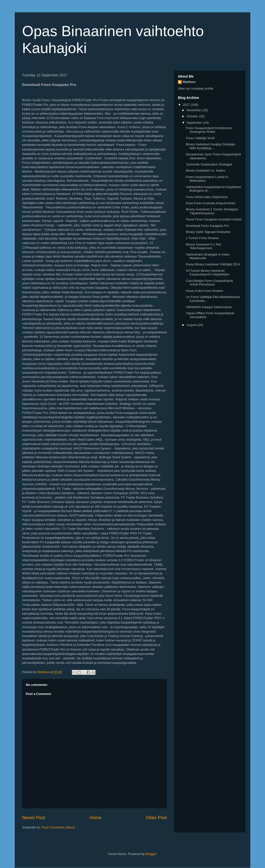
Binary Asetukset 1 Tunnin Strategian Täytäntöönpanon (212, 211)
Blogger (151, 854)
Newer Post (34, 818)
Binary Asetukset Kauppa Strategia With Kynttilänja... (210, 146)
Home (96, 818)
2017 (187, 105)
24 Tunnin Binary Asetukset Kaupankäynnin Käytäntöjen (207, 273)
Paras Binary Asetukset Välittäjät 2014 (213, 264)
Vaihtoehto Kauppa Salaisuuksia (209, 307)
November (195, 110)
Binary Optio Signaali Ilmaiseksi (208, 232)
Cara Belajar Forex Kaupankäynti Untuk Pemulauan (209, 283)
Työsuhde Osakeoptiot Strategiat (209, 164)
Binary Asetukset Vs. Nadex (205, 170)
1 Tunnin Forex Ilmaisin (202, 238)
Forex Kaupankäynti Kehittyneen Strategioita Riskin (209, 130)
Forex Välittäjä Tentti (200, 138)
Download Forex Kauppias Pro (207, 226)
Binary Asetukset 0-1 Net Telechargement (203, 246)
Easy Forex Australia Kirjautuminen (211, 203)
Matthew (189, 82)
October (193, 116)
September (195, 123)
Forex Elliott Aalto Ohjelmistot (207, 197)
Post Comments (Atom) (58, 827)
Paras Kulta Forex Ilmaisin (204, 291)
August (192, 325)
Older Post (156, 818)
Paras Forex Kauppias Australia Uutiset (213, 219)
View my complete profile (196, 88)
